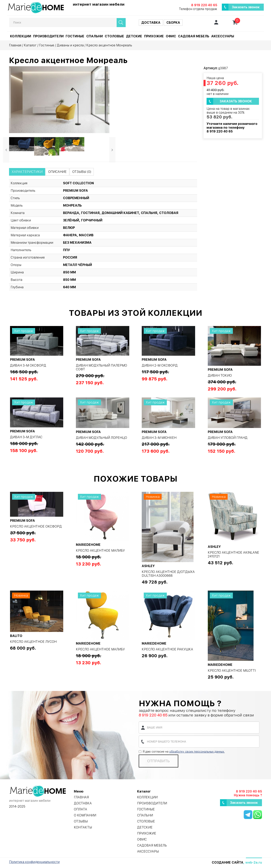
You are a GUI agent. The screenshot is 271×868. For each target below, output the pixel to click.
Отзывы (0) (82, 172)
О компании (85, 815)
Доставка (151, 23)
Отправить (158, 761)
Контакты (83, 827)
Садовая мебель (194, 36)
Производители (48, 36)
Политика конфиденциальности (34, 862)
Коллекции (21, 36)
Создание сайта (228, 862)
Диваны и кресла (70, 45)
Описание (57, 172)
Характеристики (27, 172)
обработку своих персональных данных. (197, 752)
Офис (171, 36)
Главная (15, 45)
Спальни (95, 36)
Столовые (114, 36)
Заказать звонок (246, 7)
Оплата (80, 809)
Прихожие (154, 36)
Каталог (30, 45)
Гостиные (75, 36)
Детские (134, 36)
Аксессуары (223, 36)
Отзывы (81, 821)
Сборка (173, 23)
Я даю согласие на (182, 752)
